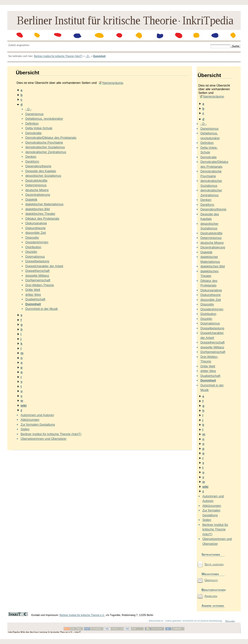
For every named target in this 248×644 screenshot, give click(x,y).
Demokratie (33, 133)
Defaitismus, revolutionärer (44, 119)
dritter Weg (33, 295)
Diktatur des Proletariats (42, 219)
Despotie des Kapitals (41, 171)
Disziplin (31, 252)
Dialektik (31, 200)
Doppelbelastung (37, 261)
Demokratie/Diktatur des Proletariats (51, 138)
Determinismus (36, 185)
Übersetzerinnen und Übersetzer (43, 439)
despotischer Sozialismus (43, 176)
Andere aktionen (213, 606)
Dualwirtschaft (35, 299)
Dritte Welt (33, 290)
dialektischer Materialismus (44, 204)
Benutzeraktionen (213, 590)
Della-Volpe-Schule (39, 128)
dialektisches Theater (40, 214)
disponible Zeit (36, 233)
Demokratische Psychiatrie (44, 142)
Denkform (32, 161)
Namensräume (113, 83)
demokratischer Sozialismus (45, 147)
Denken (31, 157)
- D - (88, 56)
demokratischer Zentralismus (46, 152)
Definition (32, 123)
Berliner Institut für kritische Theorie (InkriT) (58, 56)
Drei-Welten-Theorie (40, 285)
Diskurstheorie (36, 228)
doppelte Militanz (37, 276)
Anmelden (211, 596)
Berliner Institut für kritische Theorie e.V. (82, 615)
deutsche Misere (37, 190)
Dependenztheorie (38, 166)
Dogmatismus (35, 257)
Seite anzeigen (214, 564)
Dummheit (99, 56)
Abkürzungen (30, 420)
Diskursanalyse (36, 223)
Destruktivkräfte (36, 181)
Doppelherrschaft (38, 271)
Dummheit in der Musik (42, 309)
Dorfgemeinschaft (38, 280)
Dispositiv (32, 238)
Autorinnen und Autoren (37, 415)
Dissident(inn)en (37, 242)
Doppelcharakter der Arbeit (44, 266)
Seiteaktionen (211, 554)
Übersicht (211, 580)
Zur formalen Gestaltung (38, 424)
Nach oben (230, 621)
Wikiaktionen (210, 574)
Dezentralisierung (38, 195)
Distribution (33, 247)
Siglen (25, 429)
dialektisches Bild (38, 209)
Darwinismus (34, 114)
